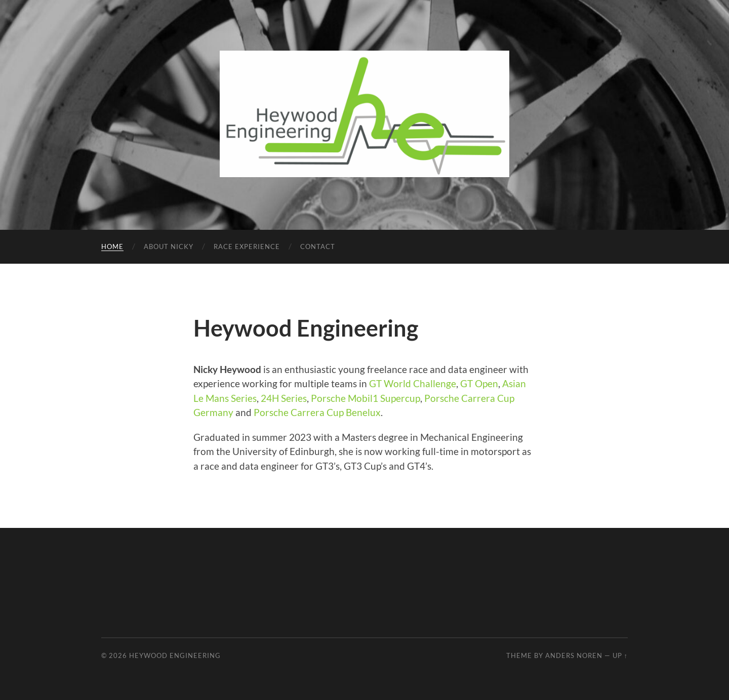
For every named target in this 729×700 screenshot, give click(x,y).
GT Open (479, 383)
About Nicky (169, 246)
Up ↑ (620, 655)
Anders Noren (574, 655)
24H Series (284, 398)
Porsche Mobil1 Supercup (366, 398)
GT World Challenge (413, 383)
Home (112, 246)
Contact (318, 246)
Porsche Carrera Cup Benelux (317, 412)
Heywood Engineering (175, 655)
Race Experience (247, 246)
